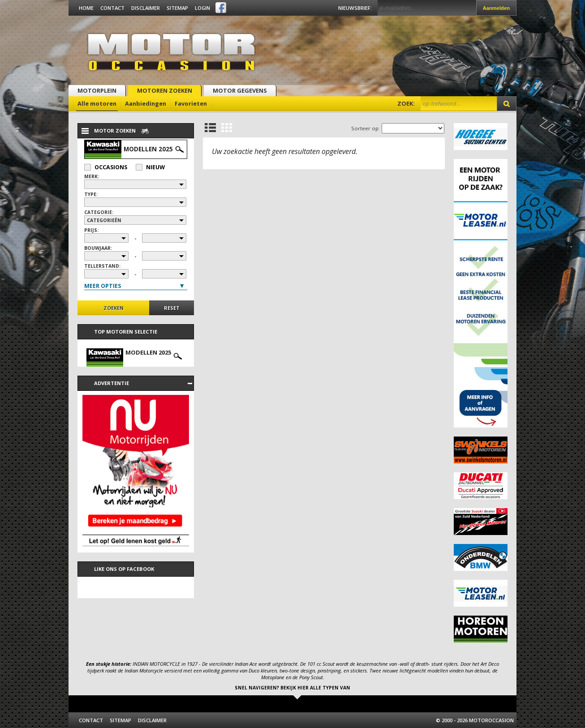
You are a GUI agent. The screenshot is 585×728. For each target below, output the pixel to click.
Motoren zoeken (165, 90)
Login (202, 8)
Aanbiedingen (146, 103)
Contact (112, 8)
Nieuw (150, 167)
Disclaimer (146, 8)
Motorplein (97, 90)
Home (86, 8)
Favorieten (191, 103)
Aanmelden (496, 8)
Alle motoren (97, 103)
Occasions (106, 167)
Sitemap (177, 8)
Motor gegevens (240, 90)
